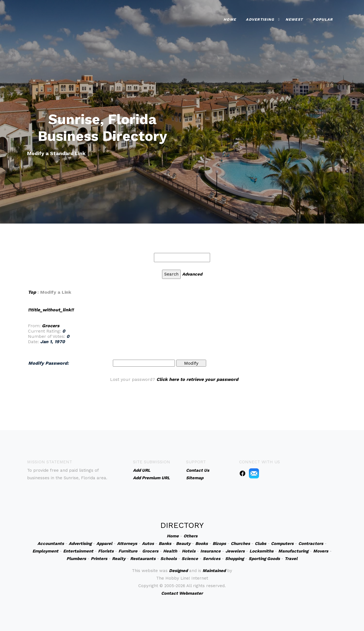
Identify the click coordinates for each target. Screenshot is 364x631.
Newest (294, 19)
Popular (323, 19)
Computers (282, 544)
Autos (148, 544)
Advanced (192, 274)
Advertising (260, 19)
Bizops (219, 544)
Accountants (51, 544)
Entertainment (78, 551)
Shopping (235, 559)
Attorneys (127, 544)
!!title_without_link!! (51, 310)
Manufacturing (293, 551)
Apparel (104, 544)
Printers (99, 559)
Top (32, 292)
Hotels (189, 551)
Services (212, 559)
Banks (165, 544)
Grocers (51, 326)
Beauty (183, 544)
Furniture (128, 551)
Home (230, 19)
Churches (240, 544)
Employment (45, 551)
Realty (119, 559)
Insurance (210, 551)
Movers (321, 551)
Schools (169, 559)
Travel (291, 559)
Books (202, 544)
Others (191, 536)
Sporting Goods (264, 559)
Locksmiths (261, 551)
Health (170, 551)
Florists (106, 551)
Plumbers (76, 559)
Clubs (260, 544)
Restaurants (143, 559)
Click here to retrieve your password (197, 379)
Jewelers (235, 551)
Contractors (311, 544)
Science (190, 559)
